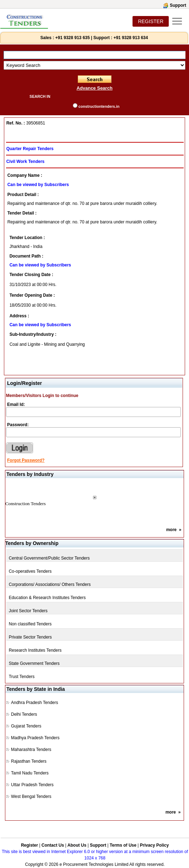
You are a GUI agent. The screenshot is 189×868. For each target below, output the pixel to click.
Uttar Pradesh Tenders (32, 785)
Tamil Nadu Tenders (30, 773)
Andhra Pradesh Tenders (35, 703)
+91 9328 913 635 (72, 38)
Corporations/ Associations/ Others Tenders (50, 584)
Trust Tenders (22, 677)
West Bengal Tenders (31, 796)
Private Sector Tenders (30, 637)
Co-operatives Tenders (30, 571)
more (171, 530)
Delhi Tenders (24, 714)
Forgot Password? (26, 460)
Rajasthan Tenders (29, 761)
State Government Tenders (34, 663)
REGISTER (151, 21)
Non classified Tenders (30, 624)
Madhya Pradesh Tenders (35, 738)
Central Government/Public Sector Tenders (49, 558)
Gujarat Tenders (26, 726)
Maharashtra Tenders (31, 750)
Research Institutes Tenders (35, 650)
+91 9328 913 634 (131, 38)
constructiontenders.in (99, 106)
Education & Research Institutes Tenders (47, 598)
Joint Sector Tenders (28, 611)
